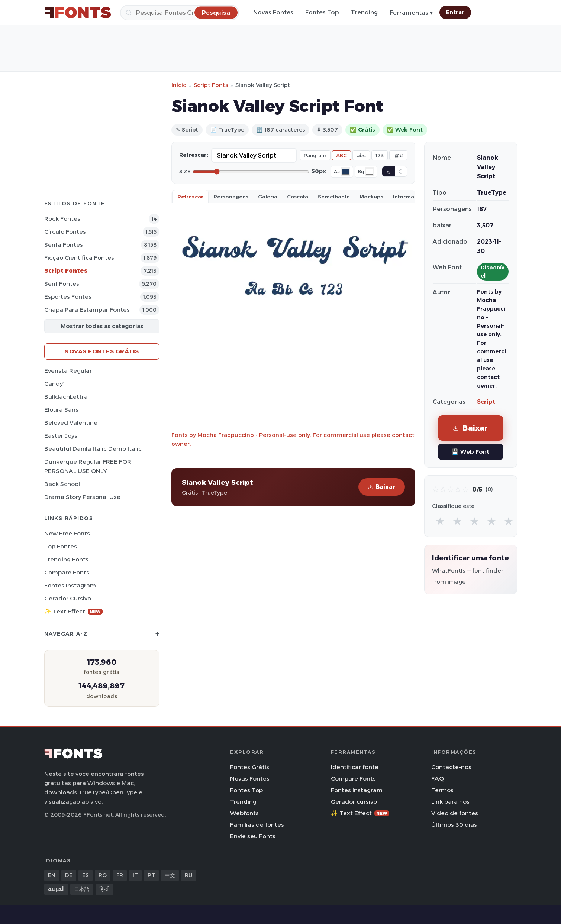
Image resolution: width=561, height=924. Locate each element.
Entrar (455, 12)
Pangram (315, 155)
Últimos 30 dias (454, 825)
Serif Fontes (62, 284)
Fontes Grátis (250, 767)
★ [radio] (440, 521)
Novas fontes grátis (102, 351)
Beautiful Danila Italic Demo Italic (93, 449)
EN (52, 875)
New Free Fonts (67, 533)
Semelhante (334, 197)
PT (151, 875)
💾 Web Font (470, 452)
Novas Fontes (273, 12)
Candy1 (54, 384)
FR (120, 875)
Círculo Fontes (65, 232)
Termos (442, 790)
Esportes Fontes (68, 297)
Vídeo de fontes (455, 813)
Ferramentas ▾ (411, 13)
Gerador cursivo (68, 598)
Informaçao (409, 197)
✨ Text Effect (73, 611)
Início (179, 85)
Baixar (382, 487)
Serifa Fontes (64, 245)
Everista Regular (68, 371)
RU (189, 875)
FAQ (438, 779)
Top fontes (61, 546)
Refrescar (190, 197)
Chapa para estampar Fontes (87, 310)
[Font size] (251, 172)
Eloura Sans (61, 410)
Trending (364, 12)
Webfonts (244, 813)
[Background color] (370, 172)
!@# (398, 155)
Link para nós (450, 802)
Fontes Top (322, 12)
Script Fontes (66, 271)
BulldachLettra (66, 397)
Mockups (371, 197)
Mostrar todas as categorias (102, 326)
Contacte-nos (451, 767)
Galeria (268, 197)
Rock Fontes (62, 219)
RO (103, 875)
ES (86, 875)
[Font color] (345, 172)
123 (380, 155)
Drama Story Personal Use (82, 497)
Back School (62, 484)
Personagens (231, 197)
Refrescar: (194, 155)
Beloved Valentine (71, 423)
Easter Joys (61, 436)
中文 (170, 875)
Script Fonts (211, 85)
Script (486, 402)
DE (69, 875)
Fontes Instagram (70, 585)
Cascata (298, 197)
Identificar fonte (355, 767)
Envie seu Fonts (253, 836)
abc (361, 155)
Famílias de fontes (257, 825)
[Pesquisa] (180, 13)
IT (135, 875)
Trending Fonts (66, 559)
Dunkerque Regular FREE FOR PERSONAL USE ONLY (88, 466)
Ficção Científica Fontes (79, 258)
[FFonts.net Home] (78, 13)
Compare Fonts (67, 572)
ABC (341, 155)
